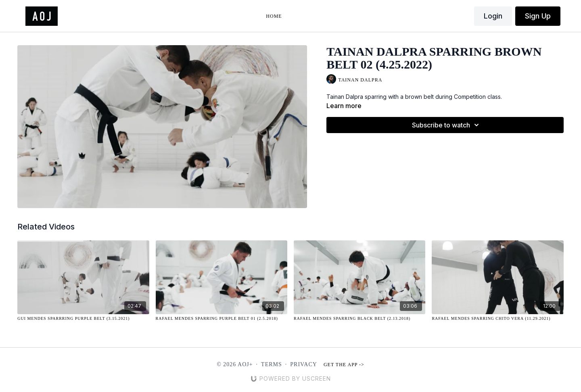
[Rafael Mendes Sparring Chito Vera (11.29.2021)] (497, 318)
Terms (272, 364)
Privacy (304, 364)
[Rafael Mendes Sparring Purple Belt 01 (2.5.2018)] (222, 318)
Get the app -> (344, 365)
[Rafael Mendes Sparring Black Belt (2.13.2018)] (359, 318)
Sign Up (538, 16)
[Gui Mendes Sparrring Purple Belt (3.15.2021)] (83, 318)
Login (493, 16)
